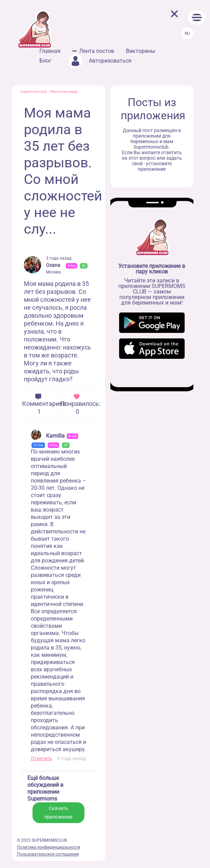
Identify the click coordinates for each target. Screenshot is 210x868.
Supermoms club (34, 91)
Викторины (140, 51)
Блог (45, 61)
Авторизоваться (100, 61)
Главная (50, 51)
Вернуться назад (64, 91)
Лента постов (97, 51)
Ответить (42, 758)
